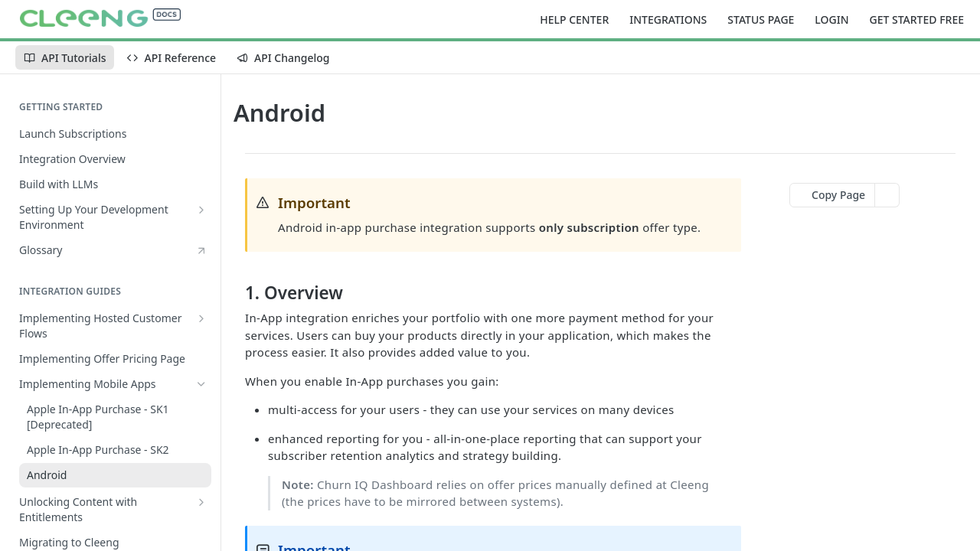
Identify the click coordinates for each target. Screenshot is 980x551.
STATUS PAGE (761, 20)
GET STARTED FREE (917, 20)
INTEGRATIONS (668, 20)
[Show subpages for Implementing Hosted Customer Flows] (201, 318)
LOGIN (831, 20)
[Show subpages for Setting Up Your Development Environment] (201, 210)
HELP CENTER (574, 20)
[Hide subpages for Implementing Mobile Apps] (201, 384)
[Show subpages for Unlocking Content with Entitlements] (201, 502)
